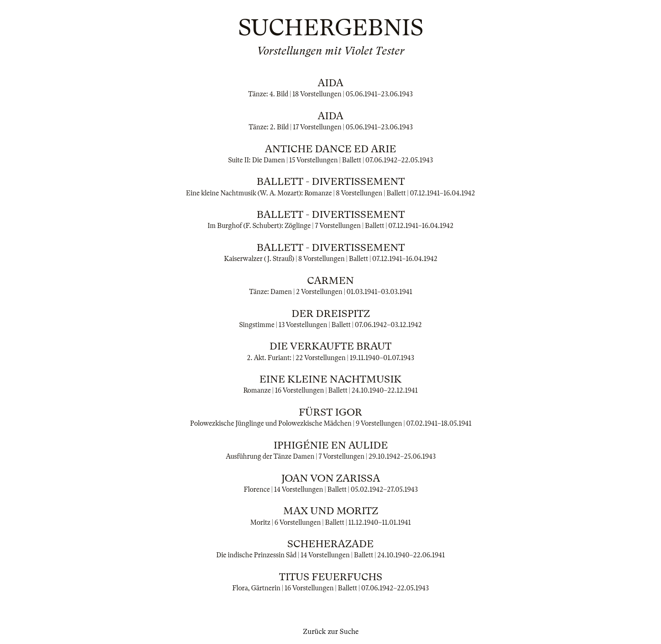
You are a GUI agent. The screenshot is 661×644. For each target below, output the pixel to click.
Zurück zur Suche (331, 632)
